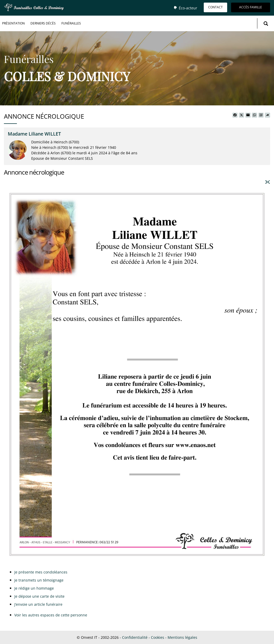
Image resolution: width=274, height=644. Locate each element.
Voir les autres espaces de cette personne (51, 615)
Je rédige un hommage (34, 588)
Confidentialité (135, 637)
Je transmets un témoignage (39, 580)
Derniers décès (43, 23)
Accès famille (251, 7)
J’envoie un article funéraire (38, 604)
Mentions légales (182, 637)
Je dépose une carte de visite (39, 596)
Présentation (13, 23)
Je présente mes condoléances (41, 572)
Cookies (158, 637)
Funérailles (71, 23)
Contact (215, 7)
